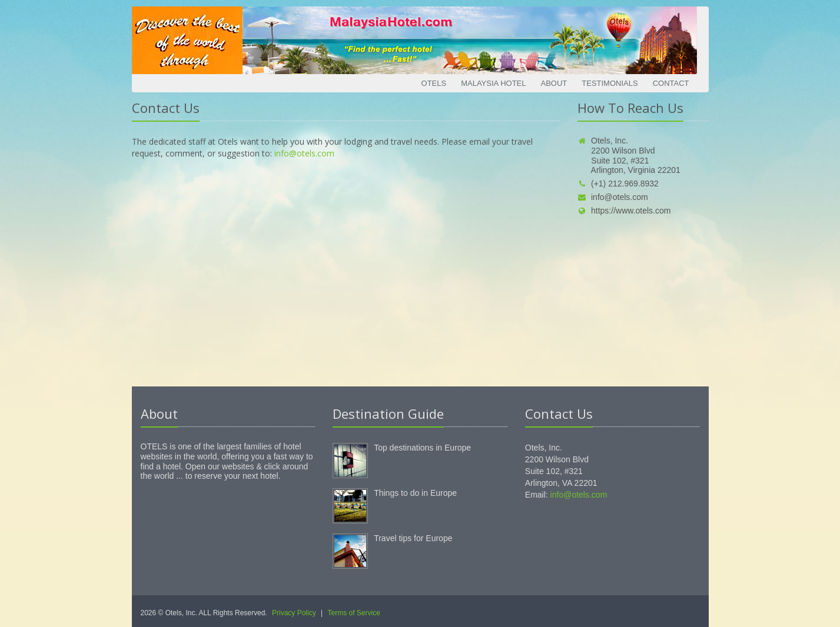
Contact (671, 83)
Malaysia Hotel (493, 83)
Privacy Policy (294, 613)
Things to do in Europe (415, 493)
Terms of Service (354, 613)
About (554, 83)
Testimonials (610, 83)
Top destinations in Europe (422, 448)
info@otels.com (304, 153)
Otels (434, 83)
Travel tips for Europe (413, 538)
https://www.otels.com (624, 211)
